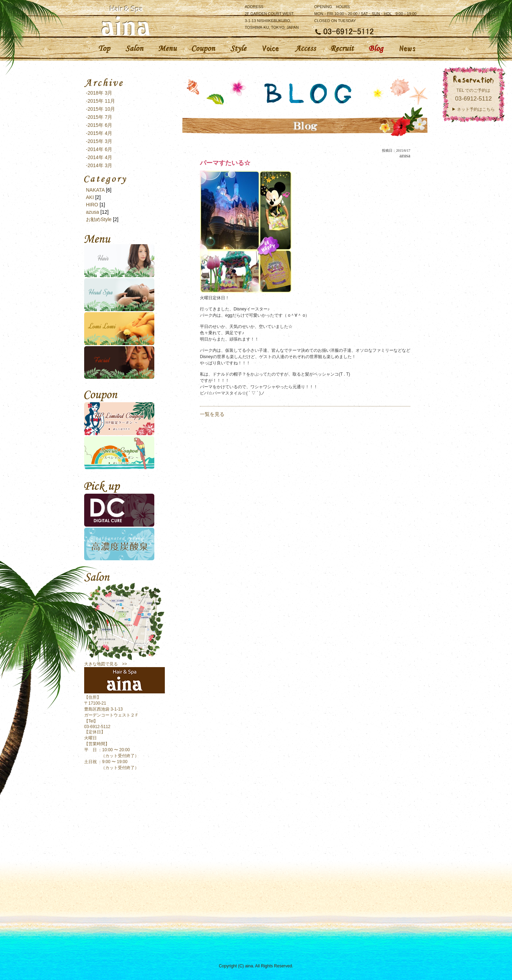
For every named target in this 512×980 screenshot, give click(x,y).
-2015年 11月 (100, 101)
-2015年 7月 (99, 117)
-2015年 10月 (100, 109)
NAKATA (95, 190)
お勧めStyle (99, 219)
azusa (92, 212)
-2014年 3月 (99, 165)
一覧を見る (212, 414)
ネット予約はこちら (476, 109)
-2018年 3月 (99, 93)
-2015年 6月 (99, 125)
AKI (90, 197)
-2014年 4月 (99, 157)
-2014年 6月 (99, 149)
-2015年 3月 (99, 141)
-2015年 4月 (99, 133)
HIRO (92, 205)
